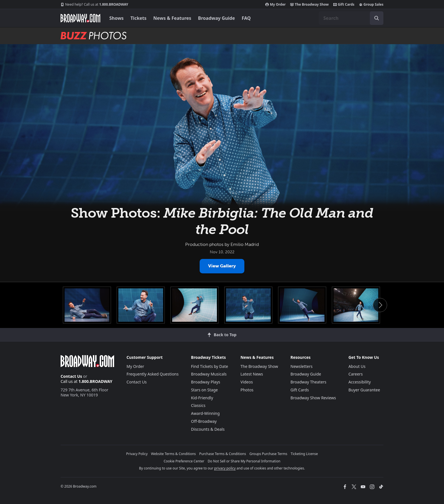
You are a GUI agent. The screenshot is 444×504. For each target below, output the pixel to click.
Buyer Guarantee (364, 390)
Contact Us (71, 376)
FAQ (246, 18)
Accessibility (359, 382)
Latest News (252, 374)
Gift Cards (344, 5)
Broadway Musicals (209, 374)
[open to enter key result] (377, 18)
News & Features (172, 18)
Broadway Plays (206, 382)
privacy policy (225, 468)
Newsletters (302, 366)
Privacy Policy (137, 454)
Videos (247, 382)
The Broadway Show (309, 5)
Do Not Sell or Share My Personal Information (244, 461)
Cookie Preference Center (184, 461)
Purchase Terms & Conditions (223, 454)
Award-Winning (205, 413)
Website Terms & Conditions (173, 454)
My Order (276, 5)
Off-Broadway (204, 421)
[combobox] (351, 18)
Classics (198, 405)
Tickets (139, 18)
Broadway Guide (216, 18)
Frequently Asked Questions (153, 374)
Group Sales (371, 5)
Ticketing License (304, 454)
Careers (355, 374)
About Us (357, 366)
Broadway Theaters (309, 382)
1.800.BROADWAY (94, 5)
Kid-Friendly (202, 398)
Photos (247, 390)
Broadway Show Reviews (313, 398)
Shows (117, 18)
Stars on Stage (205, 390)
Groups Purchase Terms (268, 454)
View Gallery (222, 266)
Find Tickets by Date (210, 366)
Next (380, 305)
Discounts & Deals (208, 429)
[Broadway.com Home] (80, 18)
